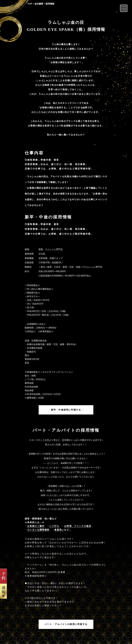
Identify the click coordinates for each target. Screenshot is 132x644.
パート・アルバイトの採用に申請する (66, 624)
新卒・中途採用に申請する (66, 410)
